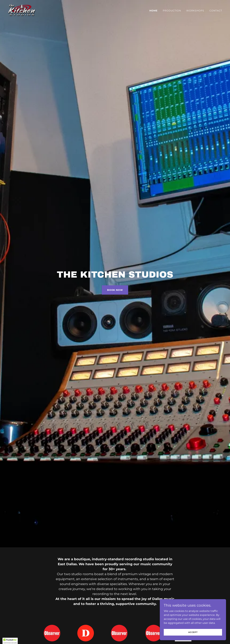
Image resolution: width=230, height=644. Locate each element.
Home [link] (153, 11)
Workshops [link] (195, 11)
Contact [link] (216, 11)
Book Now (115, 290)
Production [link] (172, 11)
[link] (22, 10)
